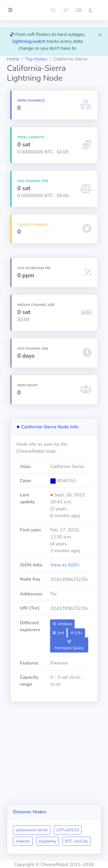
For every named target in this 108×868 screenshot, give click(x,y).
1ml (58, 633)
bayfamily (48, 841)
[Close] (100, 34)
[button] (53, 10)
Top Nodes (36, 59)
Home (13, 59)
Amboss (62, 624)
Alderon (23, 841)
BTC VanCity (76, 841)
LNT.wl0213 (68, 830)
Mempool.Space (69, 645)
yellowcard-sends (32, 830)
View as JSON (65, 565)
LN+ (76, 633)
